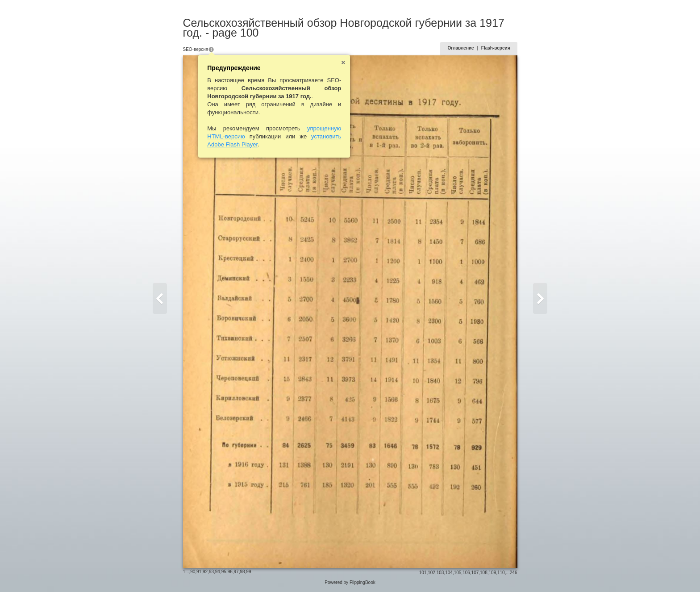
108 (484, 573)
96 (230, 572)
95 (224, 572)
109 (493, 573)
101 (423, 573)
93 (211, 572)
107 (475, 573)
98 (242, 572)
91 (199, 572)
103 (440, 573)
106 (466, 573)
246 (514, 573)
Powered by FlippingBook (350, 582)
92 (205, 572)
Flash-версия (496, 48)
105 (458, 573)
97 (236, 572)
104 (449, 573)
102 (431, 573)
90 (193, 572)
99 (248, 572)
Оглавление (460, 48)
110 (501, 573)
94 (218, 572)
